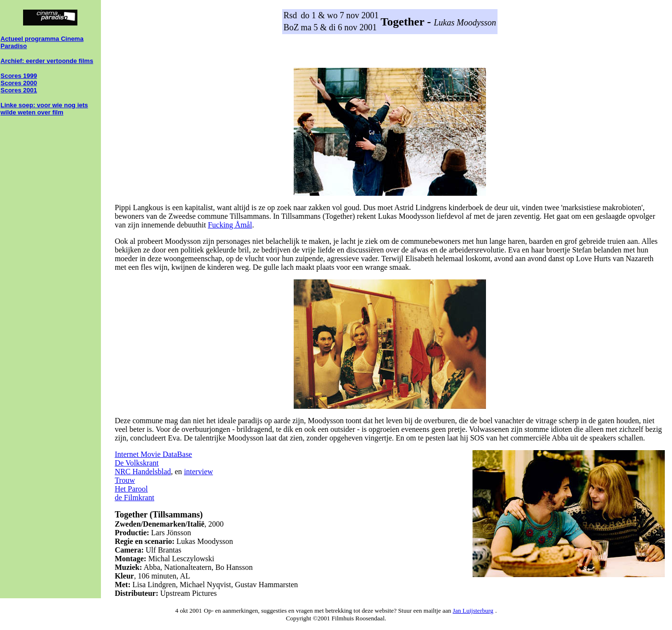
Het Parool (131, 489)
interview (199, 472)
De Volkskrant (137, 463)
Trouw (125, 480)
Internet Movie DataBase (154, 454)
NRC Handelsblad (143, 472)
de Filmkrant (135, 498)
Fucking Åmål (230, 225)
